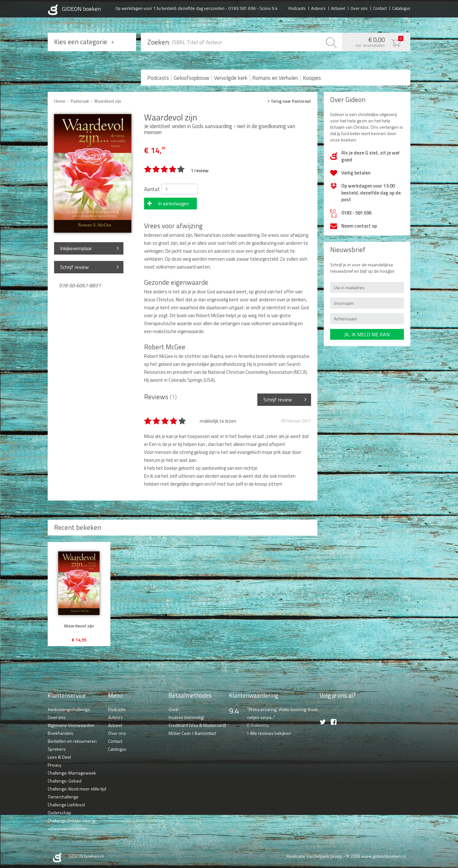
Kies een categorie (81, 42)
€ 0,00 (375, 41)
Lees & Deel (59, 757)
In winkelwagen (174, 204)
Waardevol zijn (108, 101)
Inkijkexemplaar (76, 248)
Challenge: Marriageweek (72, 773)
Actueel (338, 8)
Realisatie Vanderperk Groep (314, 856)
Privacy (55, 765)
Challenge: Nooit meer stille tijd (77, 789)
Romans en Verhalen (275, 78)
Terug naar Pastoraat (291, 101)
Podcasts (297, 8)
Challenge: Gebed (65, 781)
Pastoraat (80, 101)
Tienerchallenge (63, 797)
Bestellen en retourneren (72, 741)
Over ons (359, 8)
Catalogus (401, 8)
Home (60, 101)
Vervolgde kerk (231, 78)
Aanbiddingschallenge (69, 709)
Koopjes (312, 78)
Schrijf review (74, 267)
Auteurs (318, 8)
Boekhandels (61, 733)
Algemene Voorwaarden (71, 725)
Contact (380, 8)
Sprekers (57, 749)
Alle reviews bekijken (271, 733)
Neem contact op (359, 226)
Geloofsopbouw (191, 78)
